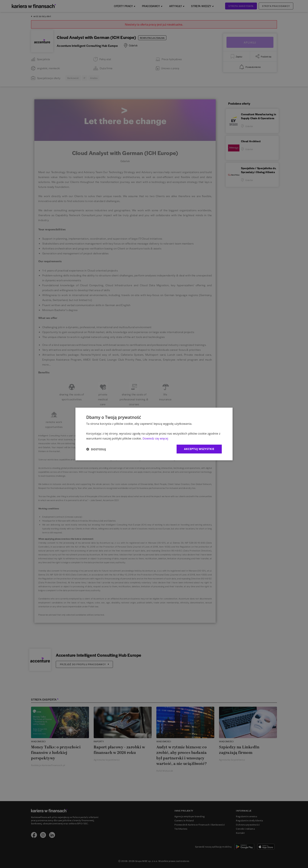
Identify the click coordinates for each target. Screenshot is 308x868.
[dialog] (154, 434)
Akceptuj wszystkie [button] (199, 449)
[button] (96, 449)
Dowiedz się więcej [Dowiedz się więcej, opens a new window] (155, 438)
